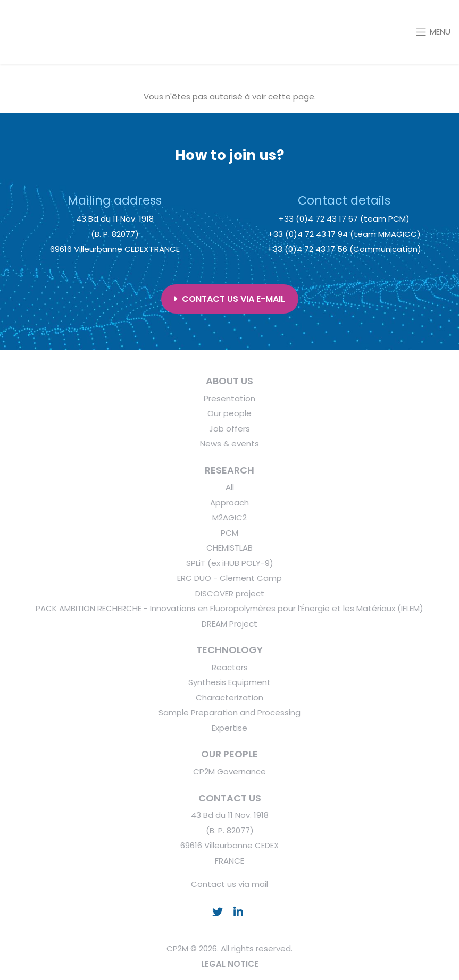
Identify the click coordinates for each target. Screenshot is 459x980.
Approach (229, 502)
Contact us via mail (229, 884)
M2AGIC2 (229, 517)
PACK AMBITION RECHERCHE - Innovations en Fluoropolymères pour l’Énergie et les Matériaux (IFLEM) (229, 608)
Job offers (229, 429)
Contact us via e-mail (230, 299)
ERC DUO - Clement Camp (229, 578)
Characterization (229, 698)
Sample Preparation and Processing (229, 712)
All (230, 487)
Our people (229, 413)
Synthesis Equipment (229, 682)
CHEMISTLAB (229, 548)
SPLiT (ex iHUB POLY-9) (230, 563)
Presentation (229, 398)
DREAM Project (229, 624)
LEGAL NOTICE (230, 964)
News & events (229, 443)
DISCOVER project (230, 593)
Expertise (229, 728)
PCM (229, 533)
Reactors (230, 667)
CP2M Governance (229, 771)
